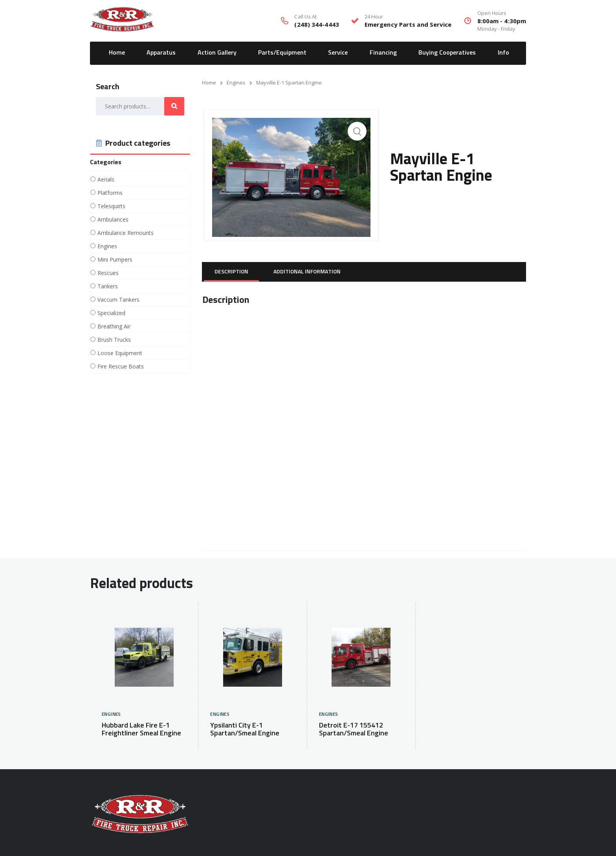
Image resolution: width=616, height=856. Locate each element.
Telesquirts (111, 206)
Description (231, 272)
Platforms (110, 193)
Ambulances (113, 220)
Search (174, 106)
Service (338, 53)
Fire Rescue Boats (121, 367)
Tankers (108, 286)
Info (503, 53)
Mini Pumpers (115, 260)
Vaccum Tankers (118, 300)
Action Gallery (217, 53)
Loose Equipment (120, 353)
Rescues (108, 273)
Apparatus (161, 53)
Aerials (106, 180)
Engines (236, 82)
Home (117, 53)
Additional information (307, 272)
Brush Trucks (114, 340)
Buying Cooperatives (447, 53)
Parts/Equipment (282, 53)
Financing (383, 53)
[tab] (231, 272)
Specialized (111, 313)
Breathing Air (114, 326)
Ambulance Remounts (126, 233)
